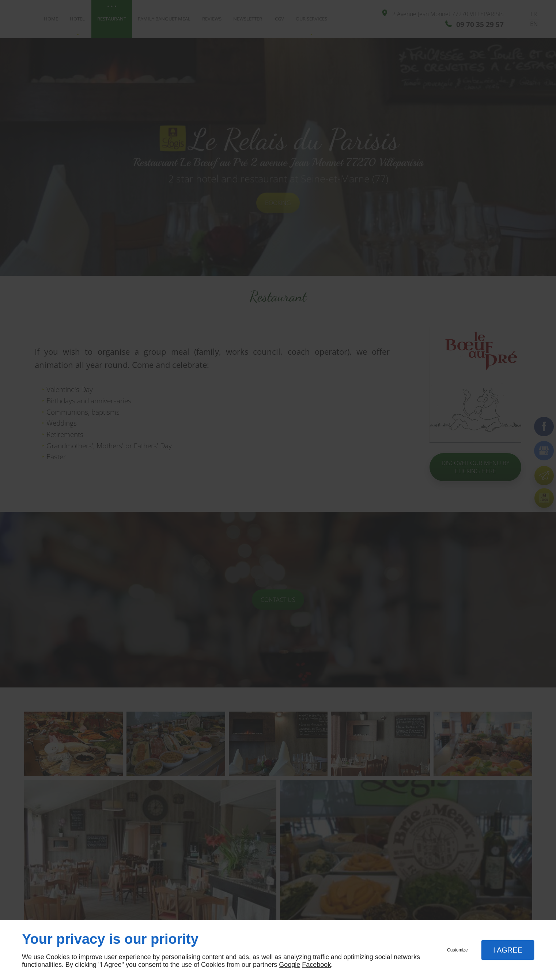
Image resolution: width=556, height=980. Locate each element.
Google (290, 965)
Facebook (316, 965)
